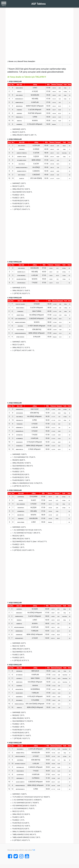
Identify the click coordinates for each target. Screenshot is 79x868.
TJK (34, 850)
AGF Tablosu (38, 4)
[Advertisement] (39, 35)
